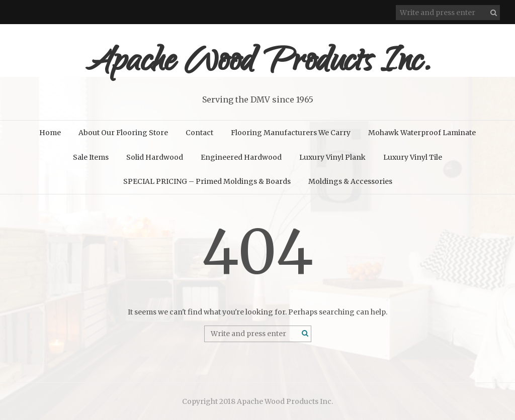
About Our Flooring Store (123, 133)
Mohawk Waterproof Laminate (422, 133)
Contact (199, 133)
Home (50, 133)
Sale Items (91, 157)
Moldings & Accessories (350, 181)
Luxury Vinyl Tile (413, 157)
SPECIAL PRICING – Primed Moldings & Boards (207, 181)
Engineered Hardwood (241, 157)
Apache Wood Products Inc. (258, 64)
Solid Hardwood (155, 157)
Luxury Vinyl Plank (332, 157)
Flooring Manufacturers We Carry (291, 133)
